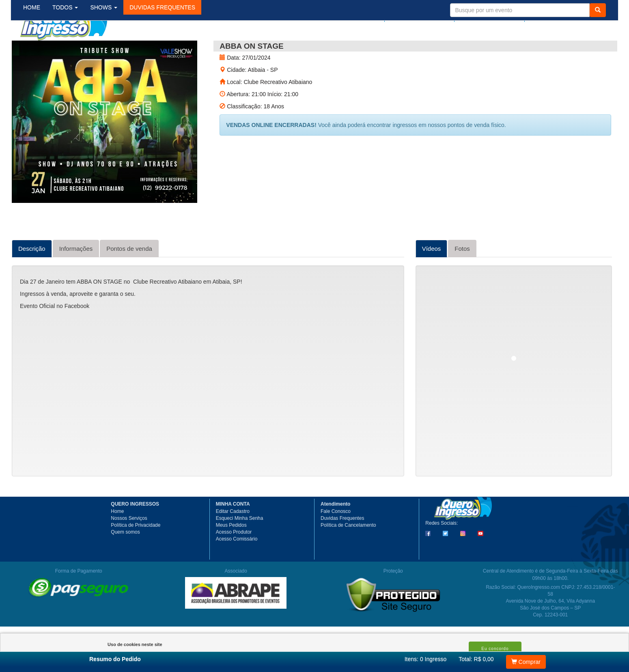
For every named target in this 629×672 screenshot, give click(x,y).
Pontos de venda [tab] (129, 278)
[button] (169, 48)
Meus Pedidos (231, 554)
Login (371, 15)
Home (117, 541)
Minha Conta (486, 15)
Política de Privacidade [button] (136, 554)
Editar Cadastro (233, 541)
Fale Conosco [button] (336, 541)
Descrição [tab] (32, 278)
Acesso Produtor (234, 561)
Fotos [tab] (462, 278)
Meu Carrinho (562, 15)
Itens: (426, 659)
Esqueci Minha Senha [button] (240, 547)
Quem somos (125, 561)
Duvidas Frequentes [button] (342, 547)
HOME (38, 48)
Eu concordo (495, 649)
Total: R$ (476, 659)
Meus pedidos (417, 15)
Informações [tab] (76, 278)
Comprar (526, 662)
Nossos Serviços (129, 547)
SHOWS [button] (110, 48)
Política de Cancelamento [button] (348, 554)
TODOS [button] (72, 48)
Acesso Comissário (237, 568)
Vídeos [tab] (432, 278)
